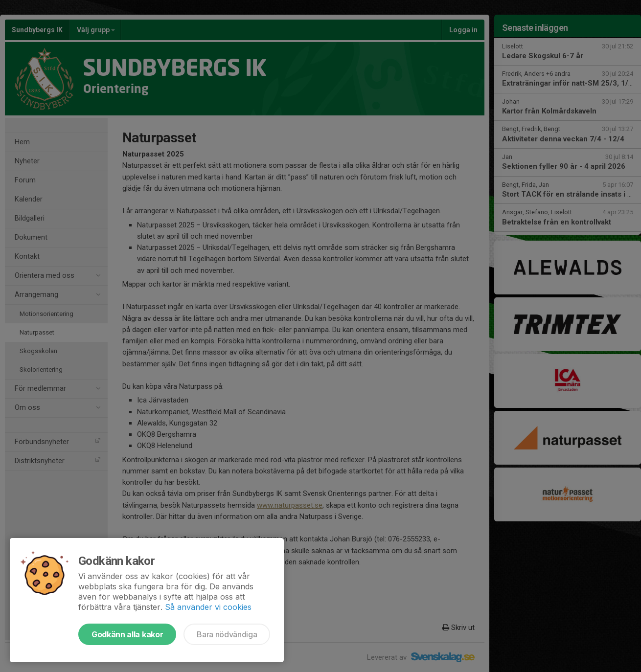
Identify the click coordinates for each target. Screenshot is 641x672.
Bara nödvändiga (227, 634)
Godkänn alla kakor (127, 634)
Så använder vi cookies (208, 607)
